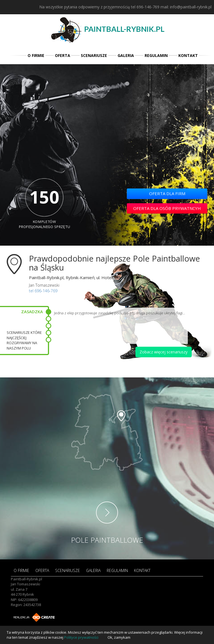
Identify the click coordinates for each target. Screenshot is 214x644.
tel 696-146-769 (145, 7)
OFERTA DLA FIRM (167, 193)
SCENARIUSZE (94, 55)
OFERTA (63, 55)
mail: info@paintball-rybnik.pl (186, 7)
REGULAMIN (156, 55)
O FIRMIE (36, 55)
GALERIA (126, 55)
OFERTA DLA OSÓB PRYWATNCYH (167, 208)
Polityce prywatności (81, 637)
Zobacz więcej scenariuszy (164, 352)
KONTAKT (188, 55)
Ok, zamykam (119, 637)
